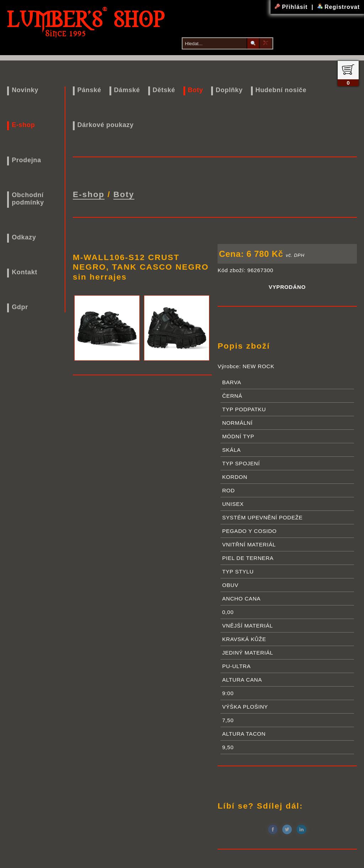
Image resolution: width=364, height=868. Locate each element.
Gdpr (20, 307)
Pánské (89, 90)
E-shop (23, 125)
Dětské (164, 90)
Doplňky (229, 90)
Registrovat (339, 7)
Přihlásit (292, 7)
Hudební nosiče (281, 90)
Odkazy (24, 237)
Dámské (127, 90)
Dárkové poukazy (105, 125)
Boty (195, 90)
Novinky (25, 90)
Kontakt (25, 272)
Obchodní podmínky (28, 199)
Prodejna (26, 160)
